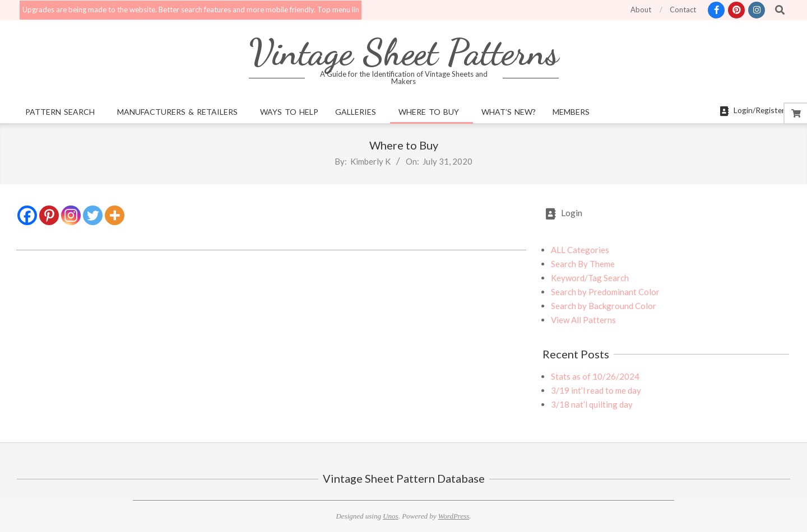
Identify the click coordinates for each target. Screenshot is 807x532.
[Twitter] (93, 215)
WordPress (454, 516)
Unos (390, 516)
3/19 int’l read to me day (596, 390)
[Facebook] (27, 215)
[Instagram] (71, 215)
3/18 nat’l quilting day (592, 404)
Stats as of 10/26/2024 (595, 376)
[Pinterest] (49, 215)
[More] (115, 215)
